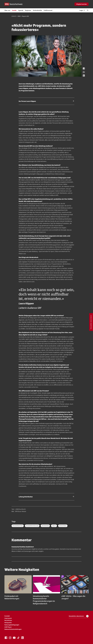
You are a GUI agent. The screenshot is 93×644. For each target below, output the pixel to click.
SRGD (19, 16)
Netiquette (8, 623)
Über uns (7, 10)
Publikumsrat (48, 10)
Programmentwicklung (32, 526)
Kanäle (14, 10)
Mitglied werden (82, 4)
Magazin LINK (25, 16)
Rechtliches (8, 620)
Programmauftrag (18, 526)
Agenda (21, 10)
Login (82, 10)
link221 (54, 526)
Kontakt (7, 616)
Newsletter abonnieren (79, 616)
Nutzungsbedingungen (12, 625)
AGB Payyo (8, 627)
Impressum (8, 618)
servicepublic (63, 526)
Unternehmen (45, 526)
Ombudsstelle (37, 10)
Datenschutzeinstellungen (13, 629)
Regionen (28, 10)
